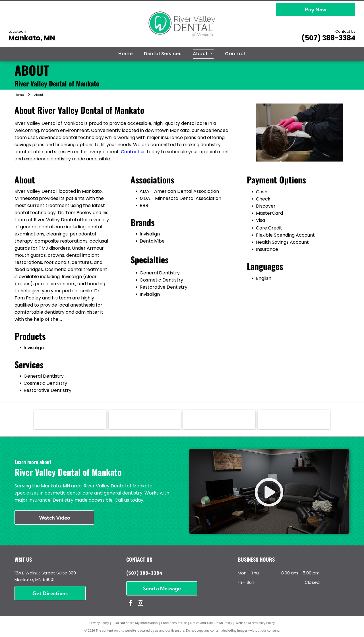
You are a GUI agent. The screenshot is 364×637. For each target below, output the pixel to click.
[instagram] (140, 604)
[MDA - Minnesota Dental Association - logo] (294, 419)
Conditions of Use (174, 623)
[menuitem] (125, 54)
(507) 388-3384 (328, 38)
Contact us (133, 152)
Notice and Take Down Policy (211, 623)
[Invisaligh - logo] (70, 419)
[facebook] (131, 604)
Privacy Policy (99, 623)
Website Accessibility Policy (255, 623)
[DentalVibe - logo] (145, 419)
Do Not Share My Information (136, 623)
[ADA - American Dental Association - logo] (219, 419)
